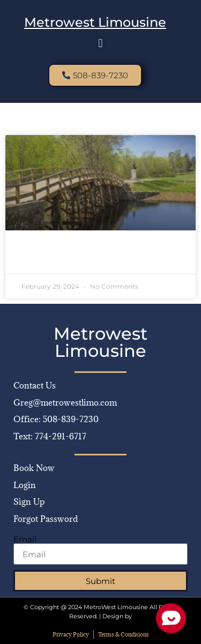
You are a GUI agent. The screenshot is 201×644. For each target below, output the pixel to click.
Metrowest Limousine (95, 22)
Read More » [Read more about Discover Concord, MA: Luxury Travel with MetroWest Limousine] (45, 258)
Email (25, 539)
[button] (100, 43)
